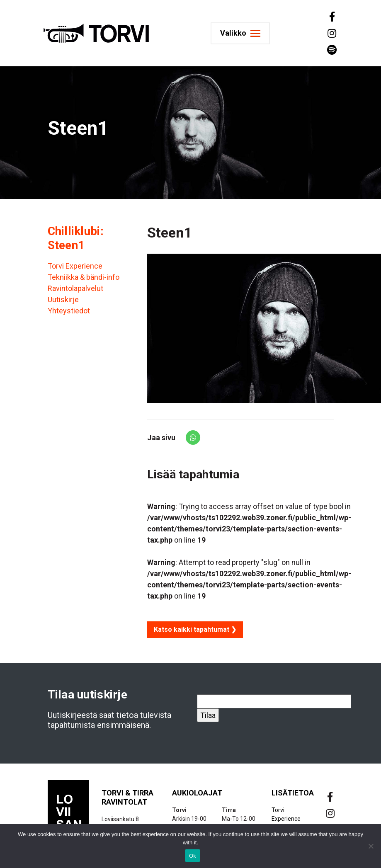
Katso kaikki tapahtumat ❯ (195, 629)
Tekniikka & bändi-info (84, 277)
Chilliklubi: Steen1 (76, 238)
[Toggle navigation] (244, 33)
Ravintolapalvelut (75, 288)
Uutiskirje (63, 299)
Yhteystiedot (69, 311)
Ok (193, 856)
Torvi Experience (75, 266)
